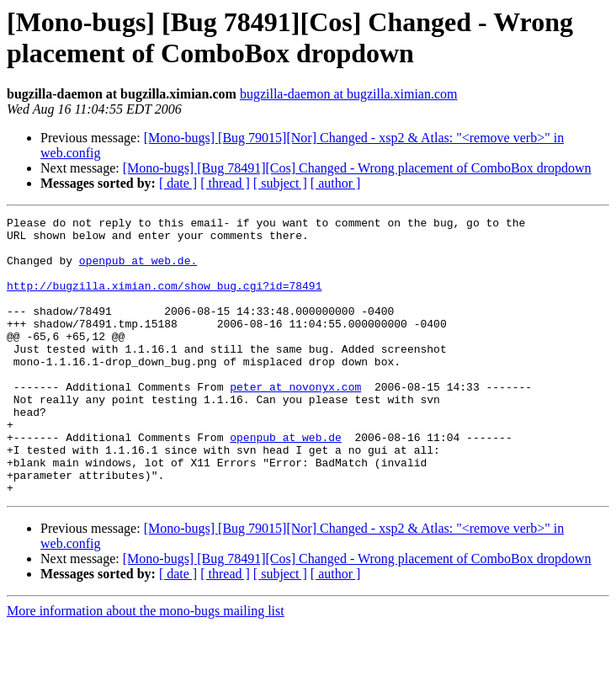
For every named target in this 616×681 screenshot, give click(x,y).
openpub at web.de (286, 482)
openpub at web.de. (138, 270)
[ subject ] (280, 183)
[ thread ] (225, 183)
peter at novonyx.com (295, 422)
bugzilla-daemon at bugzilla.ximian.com (349, 94)
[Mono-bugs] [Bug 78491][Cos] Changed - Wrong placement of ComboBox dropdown (357, 168)
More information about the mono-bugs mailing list (146, 666)
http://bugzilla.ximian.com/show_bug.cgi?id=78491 (164, 301)
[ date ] (178, 183)
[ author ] (336, 183)
